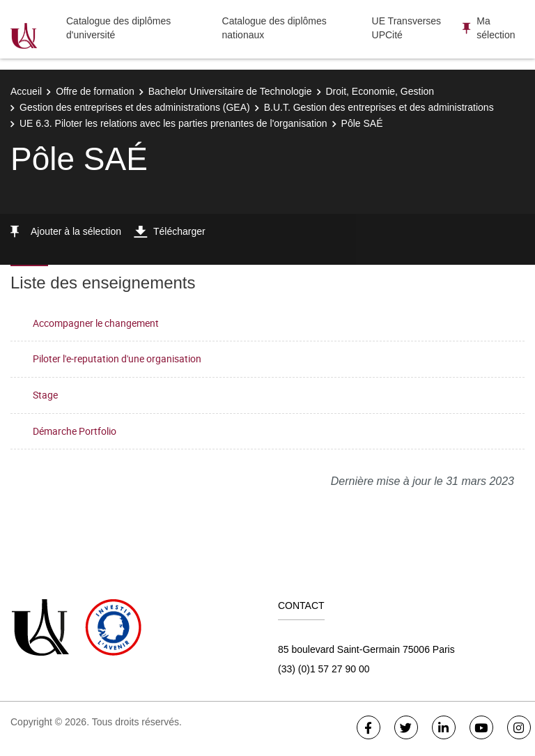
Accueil (26, 91)
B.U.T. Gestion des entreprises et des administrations (379, 107)
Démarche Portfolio (75, 431)
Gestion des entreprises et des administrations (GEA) (135, 107)
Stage (45, 395)
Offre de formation (95, 91)
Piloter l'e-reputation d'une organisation (117, 358)
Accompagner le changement (96, 323)
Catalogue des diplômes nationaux (274, 28)
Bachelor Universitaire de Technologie (230, 91)
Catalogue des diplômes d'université (118, 28)
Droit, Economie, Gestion (380, 91)
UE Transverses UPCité (407, 28)
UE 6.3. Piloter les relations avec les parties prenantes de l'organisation (173, 123)
